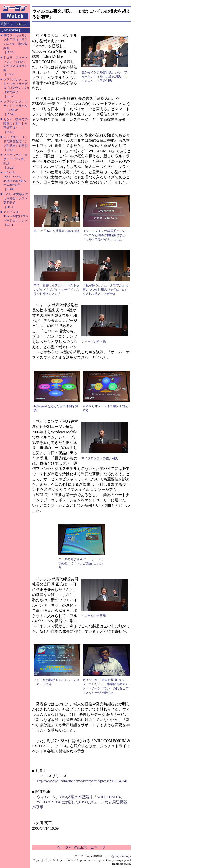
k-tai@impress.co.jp (119, 856)
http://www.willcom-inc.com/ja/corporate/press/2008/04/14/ (82, 781)
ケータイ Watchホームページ (81, 847)
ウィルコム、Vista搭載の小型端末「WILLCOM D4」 (81, 797)
